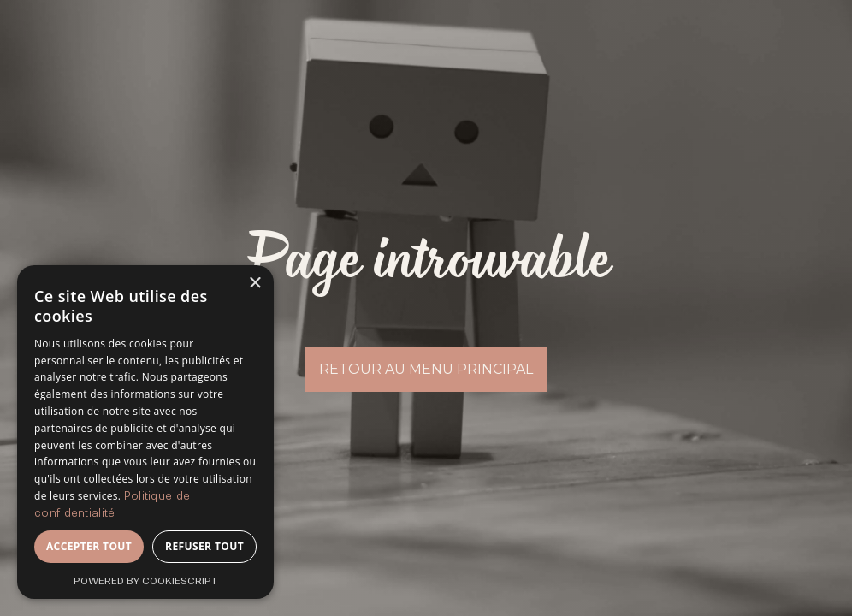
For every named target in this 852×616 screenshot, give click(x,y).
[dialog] (145, 432)
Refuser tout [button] (204, 546)
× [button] (254, 284)
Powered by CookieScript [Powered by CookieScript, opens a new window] (145, 581)
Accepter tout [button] (89, 546)
